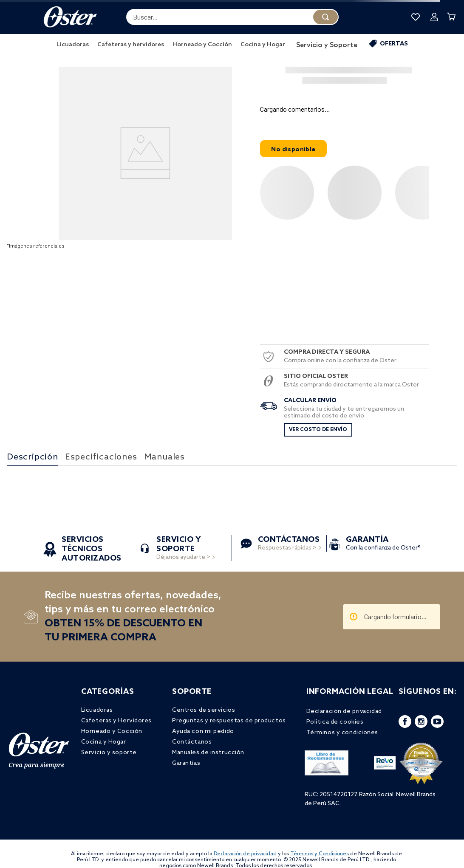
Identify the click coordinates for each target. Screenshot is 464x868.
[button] (345, 109)
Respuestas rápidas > (289, 544)
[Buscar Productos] (325, 17)
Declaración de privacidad (245, 854)
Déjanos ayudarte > (183, 549)
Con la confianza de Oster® (383, 544)
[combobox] (232, 17)
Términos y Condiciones (320, 854)
